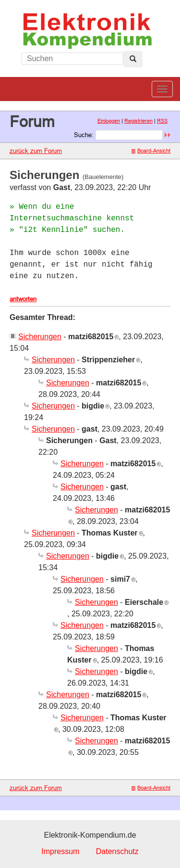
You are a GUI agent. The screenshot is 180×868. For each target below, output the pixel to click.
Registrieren (138, 121)
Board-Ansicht (151, 151)
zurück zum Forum (36, 151)
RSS (162, 121)
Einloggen (109, 121)
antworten (23, 299)
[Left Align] (133, 59)
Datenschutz (117, 851)
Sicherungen (40, 337)
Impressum (60, 851)
